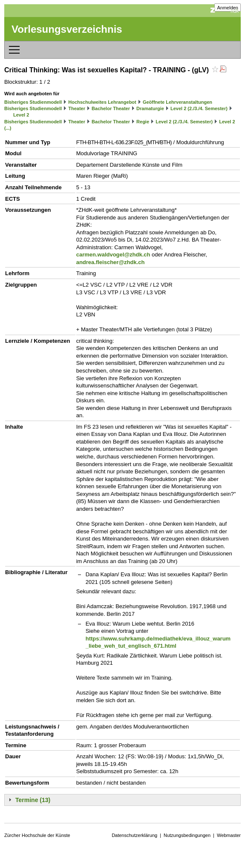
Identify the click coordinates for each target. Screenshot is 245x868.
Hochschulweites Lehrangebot (102, 102)
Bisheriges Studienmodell (33, 102)
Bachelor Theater (111, 108)
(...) (8, 128)
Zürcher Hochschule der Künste (37, 835)
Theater (77, 108)
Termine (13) (33, 800)
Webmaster (229, 835)
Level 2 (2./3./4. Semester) (199, 108)
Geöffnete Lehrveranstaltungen (177, 102)
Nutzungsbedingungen (187, 835)
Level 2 (21, 115)
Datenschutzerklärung (134, 835)
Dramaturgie (150, 108)
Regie (143, 122)
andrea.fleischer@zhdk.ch (111, 262)
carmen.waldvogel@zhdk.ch (113, 255)
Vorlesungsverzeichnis (67, 29)
